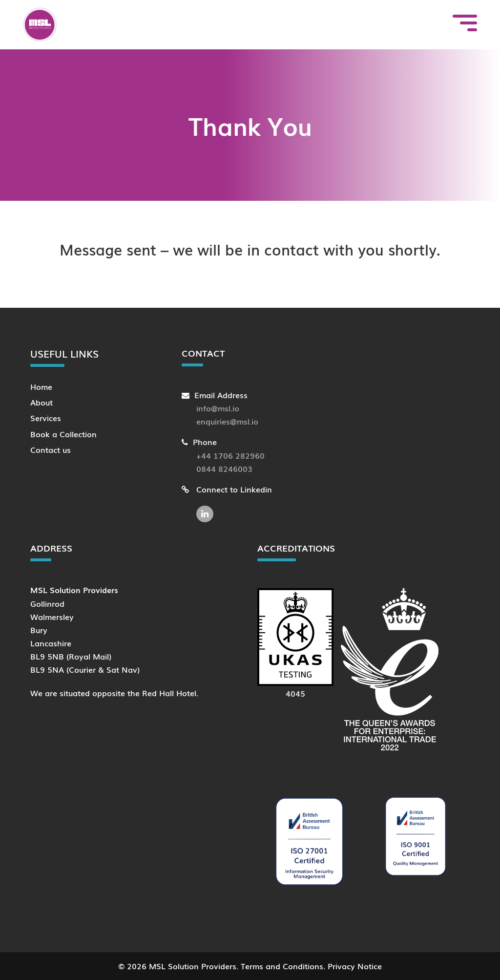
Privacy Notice (355, 966)
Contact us (51, 449)
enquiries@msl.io (227, 421)
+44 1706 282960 (230, 455)
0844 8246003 (224, 469)
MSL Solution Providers (193, 966)
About (42, 402)
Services (46, 418)
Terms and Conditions (282, 966)
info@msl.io (218, 408)
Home (41, 386)
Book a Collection (63, 434)
